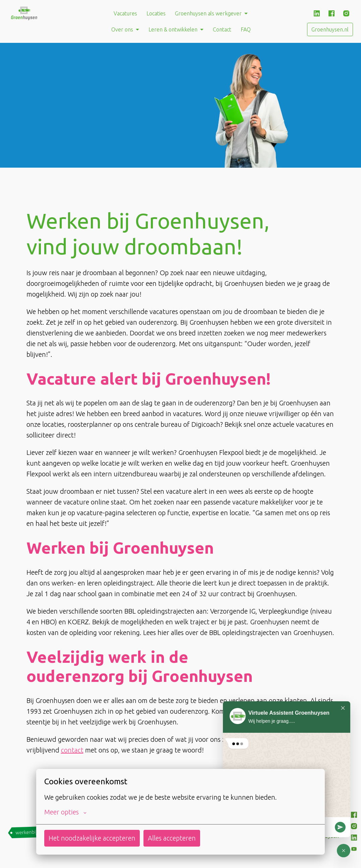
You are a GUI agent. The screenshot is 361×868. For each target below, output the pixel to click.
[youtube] (354, 849)
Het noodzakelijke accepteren (92, 838)
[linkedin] (317, 13)
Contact (222, 29)
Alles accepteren (172, 838)
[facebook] (332, 13)
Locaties (156, 13)
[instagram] (346, 13)
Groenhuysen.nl (330, 29)
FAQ (246, 29)
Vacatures (125, 13)
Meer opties (65, 812)
